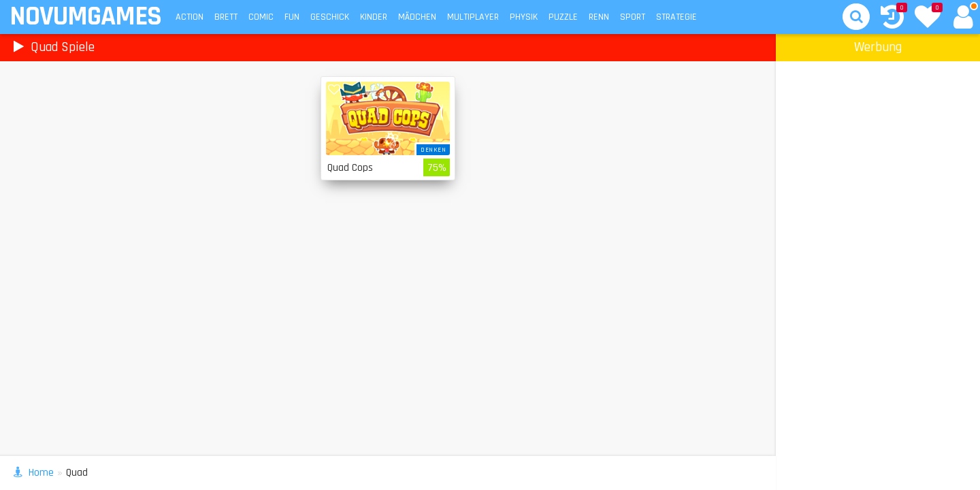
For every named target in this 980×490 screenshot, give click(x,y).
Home (41, 473)
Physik (524, 17)
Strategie (676, 17)
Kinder (374, 17)
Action (190, 17)
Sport (633, 17)
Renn (599, 17)
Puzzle (563, 17)
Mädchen (417, 17)
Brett (226, 17)
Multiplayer (473, 17)
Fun (292, 17)
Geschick (330, 17)
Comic (261, 17)
